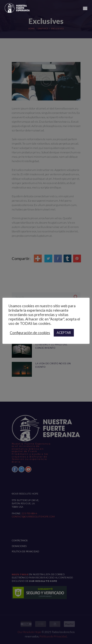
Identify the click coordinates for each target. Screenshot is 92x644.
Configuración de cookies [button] (30, 333)
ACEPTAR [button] (64, 333)
